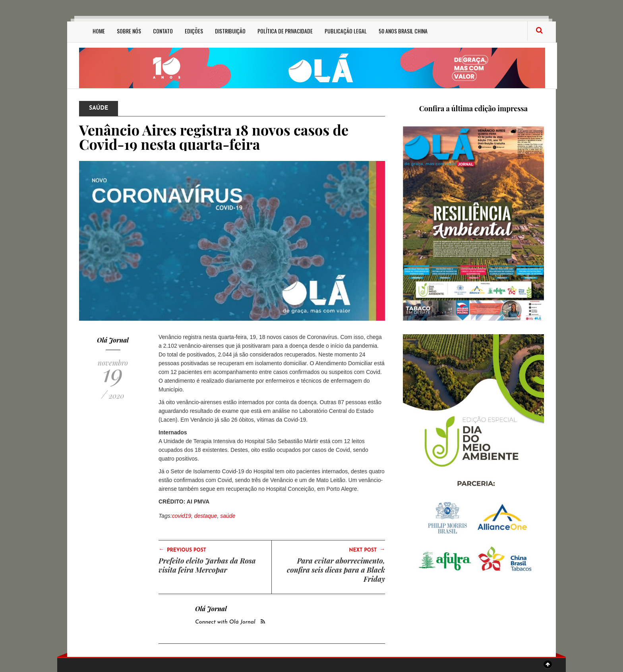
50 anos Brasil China (403, 31)
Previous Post (182, 550)
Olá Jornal (113, 340)
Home (99, 31)
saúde (228, 516)
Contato (163, 31)
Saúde (99, 108)
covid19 (182, 516)
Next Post (367, 550)
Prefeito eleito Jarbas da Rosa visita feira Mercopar (207, 565)
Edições (194, 31)
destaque (206, 516)
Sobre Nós (129, 31)
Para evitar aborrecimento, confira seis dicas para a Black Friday (336, 570)
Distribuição (230, 31)
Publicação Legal (346, 31)
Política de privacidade (285, 31)
